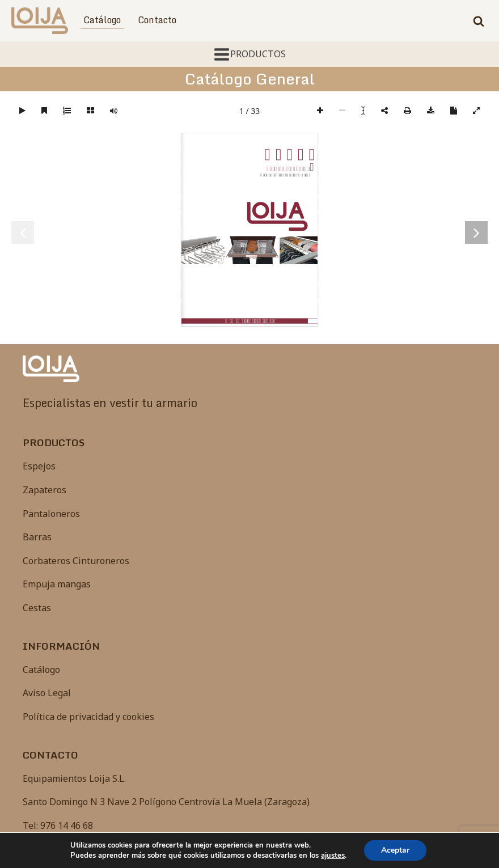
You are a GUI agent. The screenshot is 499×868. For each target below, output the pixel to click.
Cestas (37, 608)
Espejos (39, 466)
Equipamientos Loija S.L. (74, 778)
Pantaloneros (51, 514)
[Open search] (479, 21)
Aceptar (395, 850)
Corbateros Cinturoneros (76, 561)
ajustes (333, 856)
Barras (37, 537)
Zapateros (45, 490)
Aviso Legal (47, 693)
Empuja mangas (57, 584)
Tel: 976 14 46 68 (58, 825)
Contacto (157, 20)
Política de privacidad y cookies (88, 717)
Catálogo (102, 20)
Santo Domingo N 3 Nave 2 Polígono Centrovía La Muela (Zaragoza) (166, 802)
